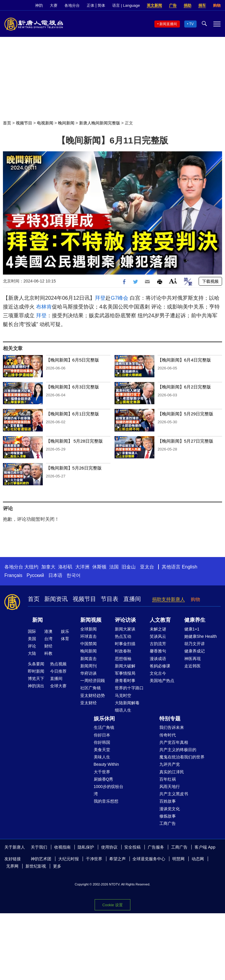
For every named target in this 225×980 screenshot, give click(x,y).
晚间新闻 (66, 123)
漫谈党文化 (170, 809)
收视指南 (62, 847)
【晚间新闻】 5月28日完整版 (74, 441)
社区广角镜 (91, 688)
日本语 (55, 575)
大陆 (32, 653)
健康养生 (195, 620)
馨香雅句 (158, 651)
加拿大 (48, 567)
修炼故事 (168, 816)
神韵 (39, 5)
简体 (101, 5)
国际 (32, 631)
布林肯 (44, 307)
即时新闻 (36, 671)
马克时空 (123, 695)
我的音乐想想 (106, 801)
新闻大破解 (125, 666)
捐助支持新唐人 (168, 599)
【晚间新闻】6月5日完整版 (73, 360)
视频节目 (24, 123)
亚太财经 (88, 703)
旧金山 (129, 567)
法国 (114, 567)
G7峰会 (120, 298)
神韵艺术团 (41, 859)
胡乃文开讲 (195, 644)
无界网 (12, 866)
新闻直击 (88, 659)
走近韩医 (192, 666)
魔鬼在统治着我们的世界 (182, 757)
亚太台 (147, 567)
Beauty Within (106, 764)
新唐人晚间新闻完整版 (100, 123)
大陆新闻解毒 (127, 703)
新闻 (37, 620)
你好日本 (102, 735)
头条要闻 (36, 664)
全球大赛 (58, 686)
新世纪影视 (36, 866)
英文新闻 (154, 5)
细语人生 (123, 710)
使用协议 (109, 847)
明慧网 (178, 859)
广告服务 (156, 847)
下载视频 (210, 281)
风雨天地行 (170, 787)
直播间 (132, 599)
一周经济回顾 (93, 681)
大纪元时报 (69, 859)
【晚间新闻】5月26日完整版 (74, 468)
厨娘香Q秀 (104, 779)
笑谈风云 (158, 636)
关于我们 (39, 847)
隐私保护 (86, 847)
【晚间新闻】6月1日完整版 (73, 414)
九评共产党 (170, 764)
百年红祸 (168, 779)
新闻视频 (91, 620)
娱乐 (65, 631)
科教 (48, 653)
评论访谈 (125, 620)
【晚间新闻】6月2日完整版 (184, 387)
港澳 (48, 631)
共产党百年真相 (174, 742)
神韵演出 (36, 686)
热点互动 (123, 636)
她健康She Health (201, 636)
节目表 (110, 599)
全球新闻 (88, 629)
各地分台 (72, 5)
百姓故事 (168, 801)
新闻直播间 (168, 24)
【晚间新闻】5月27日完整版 (185, 441)
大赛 (54, 5)
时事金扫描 (125, 644)
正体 (91, 5)
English (190, 567)
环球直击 (88, 636)
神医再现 (192, 659)
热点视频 (58, 664)
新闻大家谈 (125, 629)
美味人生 (102, 757)
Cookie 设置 (112, 905)
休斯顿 (99, 567)
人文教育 (160, 620)
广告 (173, 5)
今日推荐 (58, 671)
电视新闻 (45, 123)
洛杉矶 (65, 567)
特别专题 (170, 719)
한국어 (74, 575)
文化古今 (158, 673)
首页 (7, 123)
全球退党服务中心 (149, 859)
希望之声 (117, 859)
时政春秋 (123, 651)
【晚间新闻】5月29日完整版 (185, 414)
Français (13, 575)
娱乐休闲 (104, 719)
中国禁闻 (88, 644)
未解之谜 (158, 629)
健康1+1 (192, 629)
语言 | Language (126, 5)
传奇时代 (168, 735)
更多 (57, 866)
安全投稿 (132, 847)
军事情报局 (125, 673)
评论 (32, 646)
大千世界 (102, 772)
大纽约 (31, 567)
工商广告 (168, 823)
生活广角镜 (104, 727)
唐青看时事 (125, 681)
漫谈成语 (158, 659)
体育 (65, 639)
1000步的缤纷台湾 (109, 790)
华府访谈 (88, 673)
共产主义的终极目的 (178, 750)
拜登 (100, 298)
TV (191, 24)
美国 (32, 639)
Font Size (173, 281)
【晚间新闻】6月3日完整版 (73, 387)
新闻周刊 (88, 666)
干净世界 (94, 859)
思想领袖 (123, 659)
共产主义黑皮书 (174, 794)
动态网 (198, 859)
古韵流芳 (158, 644)
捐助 (187, 5)
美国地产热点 (162, 681)
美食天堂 (102, 750)
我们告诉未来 (172, 727)
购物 (217, 5)
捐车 (202, 5)
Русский (35, 575)
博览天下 (36, 679)
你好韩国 (102, 742)
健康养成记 (195, 651)
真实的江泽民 (172, 772)
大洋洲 (82, 567)
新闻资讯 (56, 599)
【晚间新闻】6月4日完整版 (184, 360)
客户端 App (205, 847)
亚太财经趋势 (93, 695)
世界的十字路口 (129, 688)
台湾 (48, 639)
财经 (48, 646)
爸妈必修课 (160, 666)
